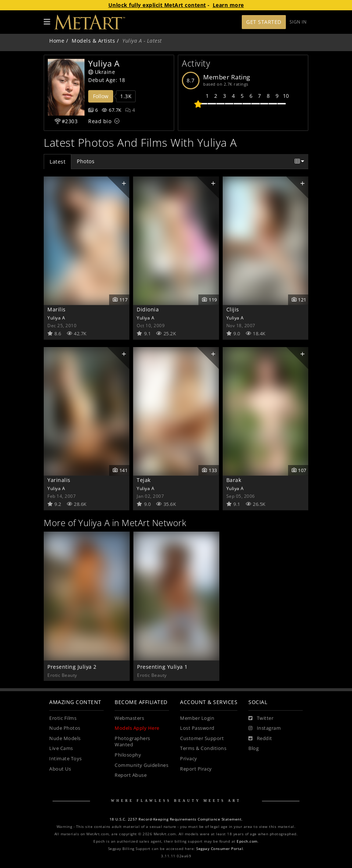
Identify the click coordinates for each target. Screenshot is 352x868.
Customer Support (202, 738)
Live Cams (61, 748)
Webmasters (129, 718)
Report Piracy (196, 769)
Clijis (233, 309)
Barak (234, 480)
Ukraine (102, 72)
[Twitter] (261, 718)
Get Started (264, 22)
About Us (60, 769)
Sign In (298, 22)
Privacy (189, 759)
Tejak (144, 480)
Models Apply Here (137, 728)
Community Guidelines (141, 765)
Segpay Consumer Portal (220, 849)
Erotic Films (63, 718)
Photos (86, 161)
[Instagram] (265, 728)
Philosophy (128, 755)
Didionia (148, 309)
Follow (101, 96)
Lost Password (197, 728)
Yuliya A (56, 318)
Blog (254, 748)
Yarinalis (59, 480)
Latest (58, 162)
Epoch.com (247, 841)
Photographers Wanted (132, 742)
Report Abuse (131, 775)
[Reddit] (260, 739)
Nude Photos (65, 728)
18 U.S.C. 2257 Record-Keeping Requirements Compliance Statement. (176, 819)
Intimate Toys (66, 759)
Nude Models (65, 738)
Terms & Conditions (203, 748)
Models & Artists (93, 41)
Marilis (57, 309)
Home (57, 41)
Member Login (197, 718)
